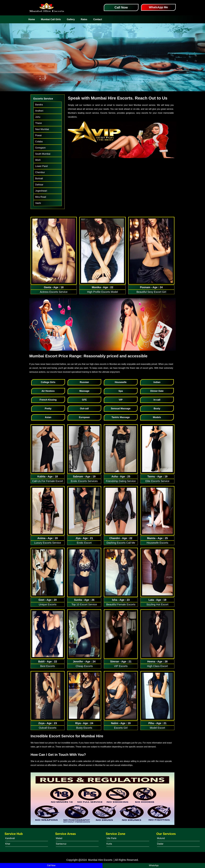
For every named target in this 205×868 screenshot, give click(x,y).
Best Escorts (48, 666)
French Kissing (48, 400)
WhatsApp (154, 865)
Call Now (121, 7)
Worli (38, 160)
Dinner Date (157, 391)
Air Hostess (48, 391)
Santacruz (61, 844)
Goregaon (40, 148)
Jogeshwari (41, 191)
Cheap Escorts (84, 666)
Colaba (39, 142)
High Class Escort (157, 666)
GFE (84, 400)
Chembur (40, 172)
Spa (121, 391)
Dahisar (39, 185)
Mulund (161, 838)
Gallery (71, 19)
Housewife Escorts (157, 543)
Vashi (38, 203)
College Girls (48, 382)
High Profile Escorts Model (102, 292)
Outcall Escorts (48, 728)
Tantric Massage (121, 417)
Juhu (38, 117)
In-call (157, 400)
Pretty (48, 409)
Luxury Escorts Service (48, 543)
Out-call (84, 409)
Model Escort (157, 728)
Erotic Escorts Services (84, 481)
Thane (39, 123)
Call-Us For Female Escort (48, 481)
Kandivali (10, 838)
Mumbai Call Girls (51, 19)
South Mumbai (43, 154)
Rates (84, 19)
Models (157, 417)
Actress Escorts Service (54, 292)
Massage (84, 391)
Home (32, 19)
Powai (38, 135)
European (84, 417)
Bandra (39, 105)
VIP (121, 400)
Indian (157, 382)
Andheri (39, 111)
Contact (98, 19)
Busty (157, 409)
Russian (84, 382)
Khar (8, 844)
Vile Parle (111, 838)
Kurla (109, 844)
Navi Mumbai (42, 129)
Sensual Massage (121, 409)
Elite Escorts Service (157, 481)
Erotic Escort (84, 543)
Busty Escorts (84, 728)
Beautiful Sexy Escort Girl (151, 292)
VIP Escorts (121, 666)
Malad (59, 838)
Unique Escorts (48, 604)
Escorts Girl (121, 728)
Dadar (160, 844)
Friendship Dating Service (121, 481)
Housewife (121, 382)
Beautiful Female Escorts (121, 604)
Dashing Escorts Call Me (121, 543)
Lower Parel (41, 166)
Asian (48, 417)
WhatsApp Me (158, 7)
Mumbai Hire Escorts (100, 860)
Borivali (39, 178)
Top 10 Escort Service (84, 604)
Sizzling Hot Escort (157, 604)
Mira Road (41, 197)
